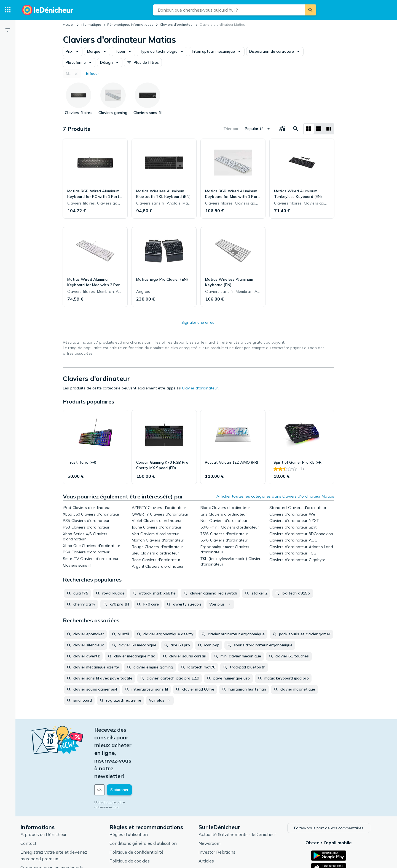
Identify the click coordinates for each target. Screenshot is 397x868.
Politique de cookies (133, 814)
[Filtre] (8, 30)
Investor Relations (220, 805)
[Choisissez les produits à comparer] (282, 129)
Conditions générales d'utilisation (146, 796)
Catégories (213, 822)
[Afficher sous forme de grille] (309, 129)
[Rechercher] (310, 10)
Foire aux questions (43, 829)
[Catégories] (8, 10)
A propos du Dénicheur (47, 787)
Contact (32, 796)
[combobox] (229, 10)
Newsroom (213, 796)
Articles (210, 814)
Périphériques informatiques (130, 24)
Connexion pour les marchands (55, 820)
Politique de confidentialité (140, 805)
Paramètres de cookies (136, 822)
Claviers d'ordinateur (177, 24)
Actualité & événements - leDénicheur (241, 787)
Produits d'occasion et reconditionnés (240, 831)
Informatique (91, 24)
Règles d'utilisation (132, 787)
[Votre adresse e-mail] (135, 744)
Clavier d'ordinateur (200, 388)
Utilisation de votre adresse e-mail (126, 756)
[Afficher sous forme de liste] (319, 129)
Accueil (69, 24)
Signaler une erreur (199, 322)
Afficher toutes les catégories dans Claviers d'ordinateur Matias (275, 496)
